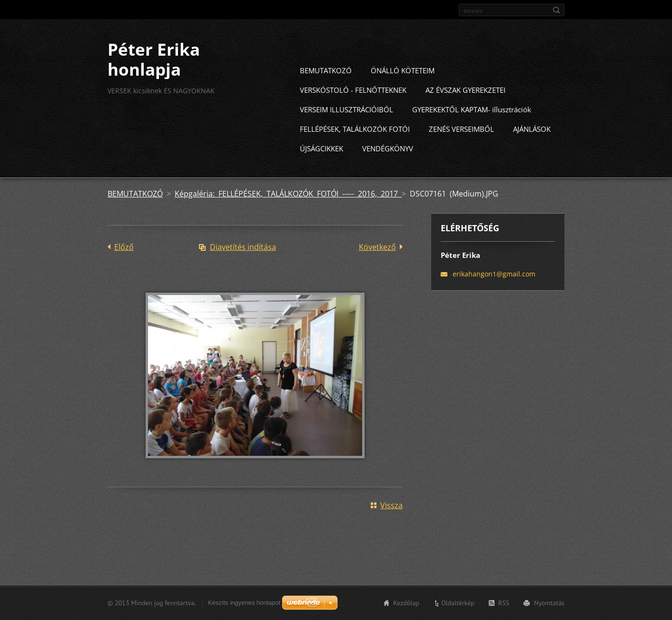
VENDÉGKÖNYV (388, 166)
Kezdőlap (406, 607)
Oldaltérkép (458, 607)
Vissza (391, 522)
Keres (556, 10)
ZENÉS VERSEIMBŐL (461, 146)
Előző (124, 264)
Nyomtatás (549, 607)
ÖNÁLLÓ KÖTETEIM (403, 88)
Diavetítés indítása (243, 264)
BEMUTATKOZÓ (326, 88)
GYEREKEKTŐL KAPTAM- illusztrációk (472, 127)
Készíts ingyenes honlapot (244, 607)
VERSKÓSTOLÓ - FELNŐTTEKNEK (353, 107)
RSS (504, 607)
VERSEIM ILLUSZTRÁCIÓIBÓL (346, 127)
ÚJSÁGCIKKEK (321, 166)
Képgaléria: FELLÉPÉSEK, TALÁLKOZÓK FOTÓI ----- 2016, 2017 (288, 211)
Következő (377, 264)
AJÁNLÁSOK (532, 146)
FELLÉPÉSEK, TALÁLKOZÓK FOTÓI (355, 146)
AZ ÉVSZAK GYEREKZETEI (465, 107)
